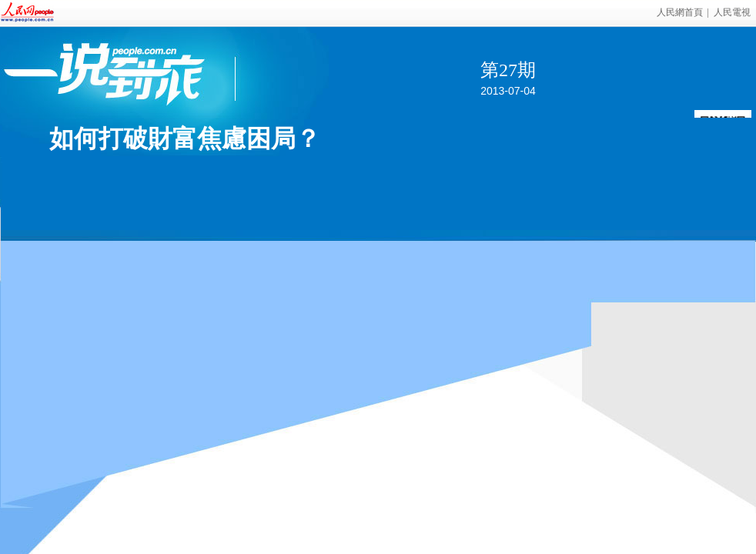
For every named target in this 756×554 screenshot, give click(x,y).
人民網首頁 (680, 12)
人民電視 (732, 12)
